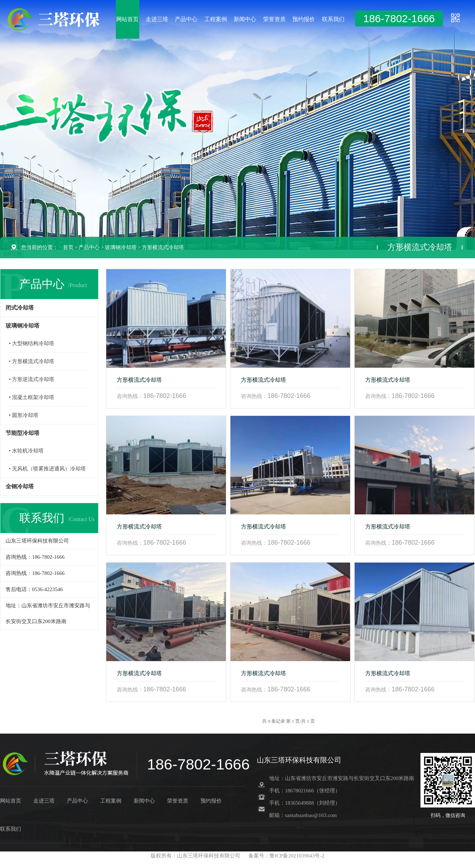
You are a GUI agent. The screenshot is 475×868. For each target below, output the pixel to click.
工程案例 (216, 19)
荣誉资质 (274, 19)
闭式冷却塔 (20, 308)
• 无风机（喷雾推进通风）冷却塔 (47, 469)
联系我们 (333, 19)
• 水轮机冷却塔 (26, 451)
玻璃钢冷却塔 (121, 247)
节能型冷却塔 (23, 433)
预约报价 (304, 19)
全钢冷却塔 (20, 486)
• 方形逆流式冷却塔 (31, 379)
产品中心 (186, 19)
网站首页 (127, 19)
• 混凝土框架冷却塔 (31, 397)
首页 (68, 247)
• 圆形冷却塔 (24, 415)
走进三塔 (157, 19)
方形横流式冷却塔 (163, 247)
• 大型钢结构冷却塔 (31, 343)
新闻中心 (245, 19)
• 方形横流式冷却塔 (31, 361)
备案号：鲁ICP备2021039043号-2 (286, 856)
